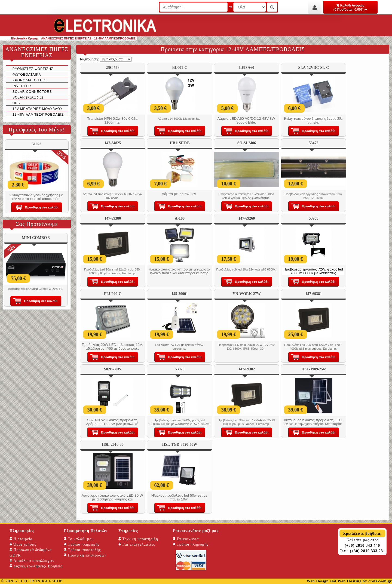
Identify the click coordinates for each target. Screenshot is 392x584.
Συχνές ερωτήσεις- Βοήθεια (36, 566)
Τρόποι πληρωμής (82, 544)
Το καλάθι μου (79, 539)
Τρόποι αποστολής (82, 550)
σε (230, 7)
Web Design (318, 581)
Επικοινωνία (186, 539)
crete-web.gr (380, 581)
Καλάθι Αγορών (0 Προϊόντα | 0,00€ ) (350, 7)
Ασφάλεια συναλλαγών (32, 561)
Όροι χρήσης (23, 544)
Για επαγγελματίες (137, 544)
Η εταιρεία (21, 539)
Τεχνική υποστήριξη (138, 539)
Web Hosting (350, 581)
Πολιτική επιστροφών (85, 555)
